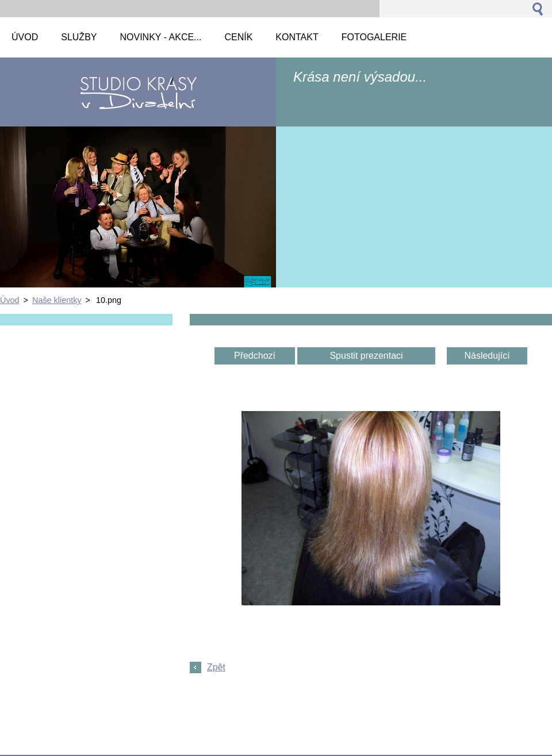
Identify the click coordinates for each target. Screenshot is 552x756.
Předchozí (255, 356)
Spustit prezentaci (366, 356)
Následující (487, 356)
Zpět (216, 667)
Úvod (10, 300)
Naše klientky (57, 300)
